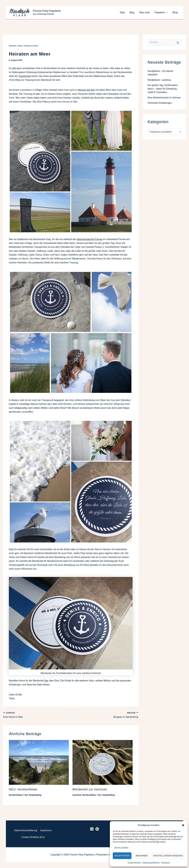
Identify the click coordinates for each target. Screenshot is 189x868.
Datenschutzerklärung (151, 863)
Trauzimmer (25, 76)
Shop (175, 12)
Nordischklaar (16, 795)
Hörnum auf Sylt (86, 90)
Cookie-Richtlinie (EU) (33, 837)
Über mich (144, 12)
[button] (183, 825)
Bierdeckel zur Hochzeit (90, 789)
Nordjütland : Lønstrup (159, 80)
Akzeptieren (122, 856)
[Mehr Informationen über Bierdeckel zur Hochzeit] (102, 762)
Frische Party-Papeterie (47, 11)
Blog (132, 12)
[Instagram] (92, 829)
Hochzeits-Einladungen (160, 103)
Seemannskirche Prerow (89, 239)
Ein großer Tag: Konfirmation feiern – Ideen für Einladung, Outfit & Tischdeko (163, 89)
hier (46, 681)
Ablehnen (142, 856)
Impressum (165, 863)
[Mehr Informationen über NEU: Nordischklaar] (39, 762)
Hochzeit (77, 795)
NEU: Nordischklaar (23, 789)
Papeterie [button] (161, 13)
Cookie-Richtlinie (134, 863)
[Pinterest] (97, 829)
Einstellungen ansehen (168, 856)
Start (122, 12)
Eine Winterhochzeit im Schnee (164, 98)
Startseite (13, 46)
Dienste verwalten (121, 848)
